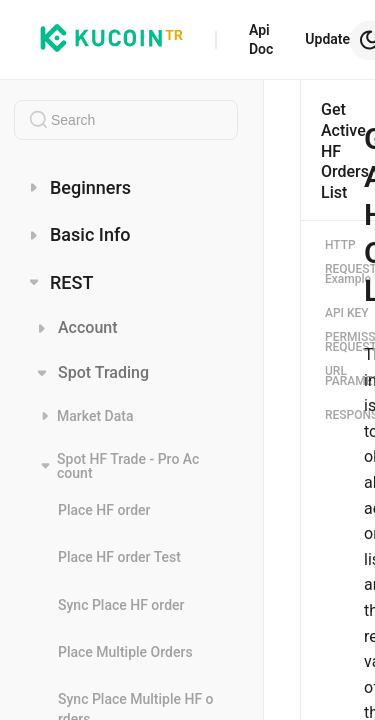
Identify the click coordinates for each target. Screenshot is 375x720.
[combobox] (126, 120)
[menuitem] (126, 187)
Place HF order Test (119, 557)
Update (327, 39)
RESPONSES (341, 415)
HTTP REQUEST (341, 257)
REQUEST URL (341, 359)
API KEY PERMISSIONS (341, 325)
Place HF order (104, 510)
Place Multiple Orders (125, 652)
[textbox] (126, 120)
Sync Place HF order (121, 605)
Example (341, 279)
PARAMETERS (341, 381)
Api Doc (261, 39)
